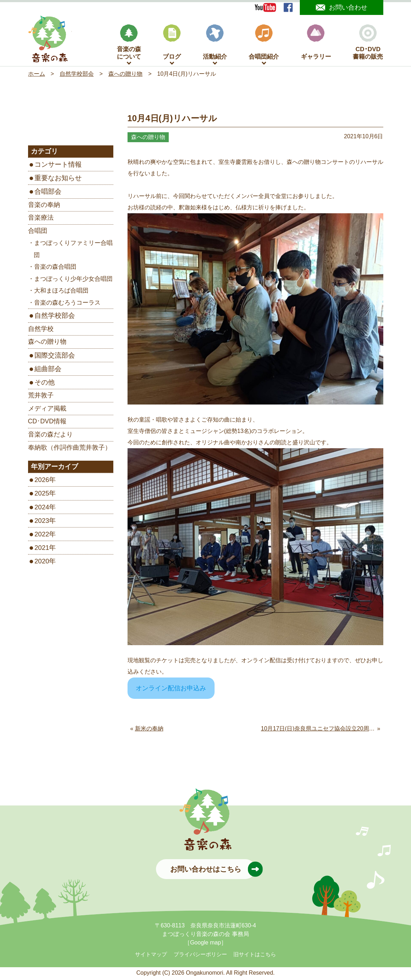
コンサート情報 (58, 166)
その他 (45, 384)
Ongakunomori (204, 974)
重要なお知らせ (58, 180)
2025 (42, 495)
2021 (42, 549)
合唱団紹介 (264, 44)
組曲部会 (48, 370)
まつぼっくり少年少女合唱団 (73, 280)
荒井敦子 (41, 397)
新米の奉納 (149, 730)
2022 (42, 535)
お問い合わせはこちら (213, 871)
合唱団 (38, 232)
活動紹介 (215, 44)
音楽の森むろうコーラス (67, 304)
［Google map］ (205, 944)
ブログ (172, 44)
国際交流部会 (55, 357)
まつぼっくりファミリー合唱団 (73, 251)
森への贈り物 (47, 343)
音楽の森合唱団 (55, 269)
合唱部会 (48, 193)
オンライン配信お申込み (171, 690)
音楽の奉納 (44, 206)
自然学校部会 (55, 317)
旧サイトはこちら (255, 956)
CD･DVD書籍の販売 (368, 44)
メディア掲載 (47, 410)
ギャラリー (316, 44)
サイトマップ (151, 956)
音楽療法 (41, 219)
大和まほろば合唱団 (61, 292)
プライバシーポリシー (200, 956)
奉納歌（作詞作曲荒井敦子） (70, 449)
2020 (42, 563)
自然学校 (41, 330)
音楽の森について (129, 44)
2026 (42, 481)
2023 (42, 522)
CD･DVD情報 (47, 423)
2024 (42, 508)
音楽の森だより (50, 436)
